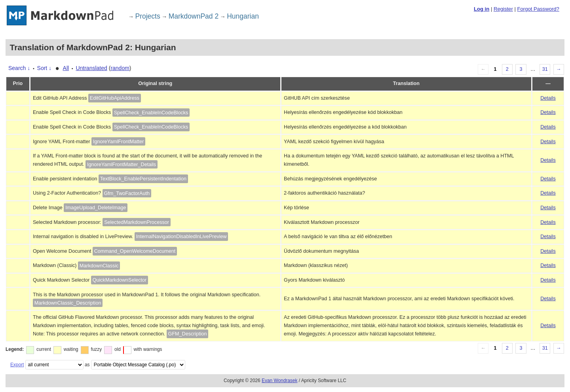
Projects (148, 16)
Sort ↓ (45, 68)
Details (548, 98)
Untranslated (91, 68)
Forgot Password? (538, 9)
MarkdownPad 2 (194, 16)
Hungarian (243, 16)
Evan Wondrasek (279, 381)
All (66, 68)
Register (503, 9)
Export (17, 365)
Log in (482, 9)
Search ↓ (19, 68)
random (120, 68)
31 (545, 69)
